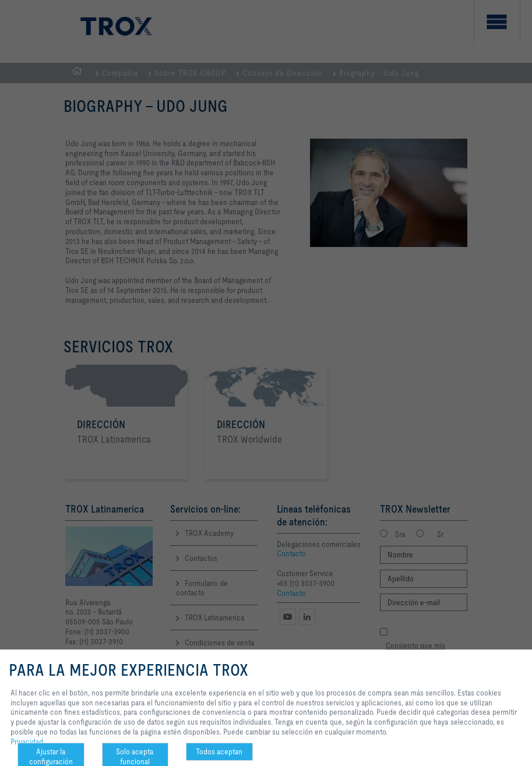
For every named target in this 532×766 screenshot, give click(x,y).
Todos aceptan (219, 751)
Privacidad (27, 742)
